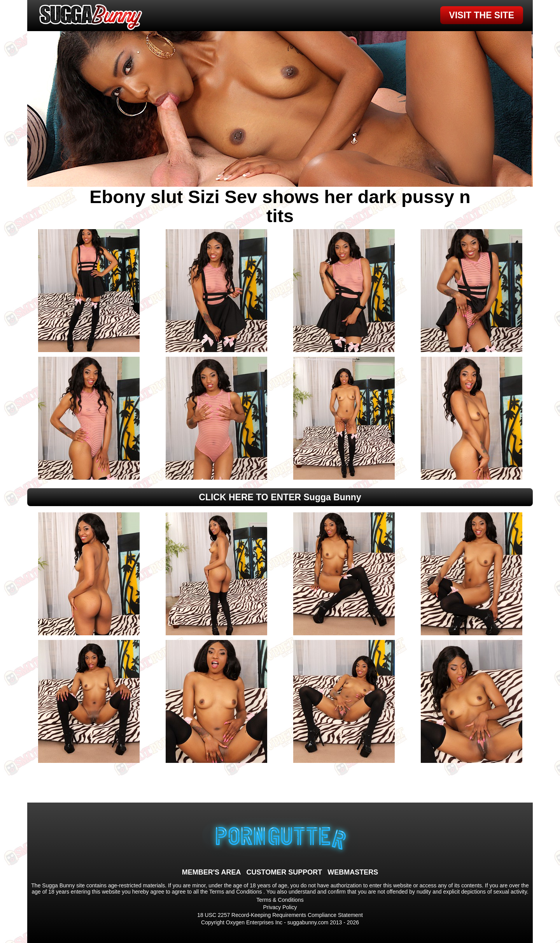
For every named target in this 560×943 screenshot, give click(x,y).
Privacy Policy (280, 907)
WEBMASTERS (353, 872)
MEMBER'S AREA (212, 872)
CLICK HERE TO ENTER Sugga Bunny (280, 497)
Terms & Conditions (280, 900)
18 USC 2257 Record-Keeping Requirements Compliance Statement (280, 915)
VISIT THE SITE (482, 15)
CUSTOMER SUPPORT (284, 872)
